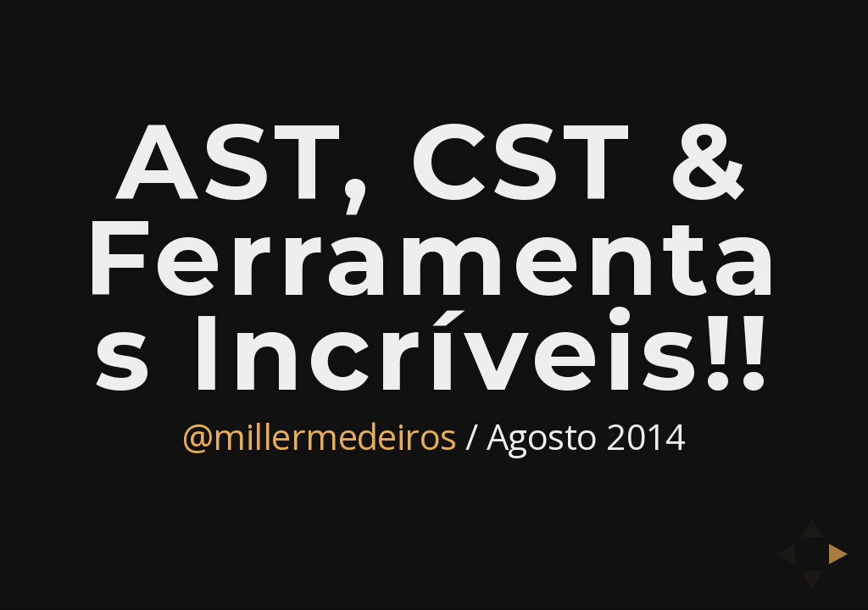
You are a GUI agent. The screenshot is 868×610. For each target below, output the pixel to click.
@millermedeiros (320, 436)
